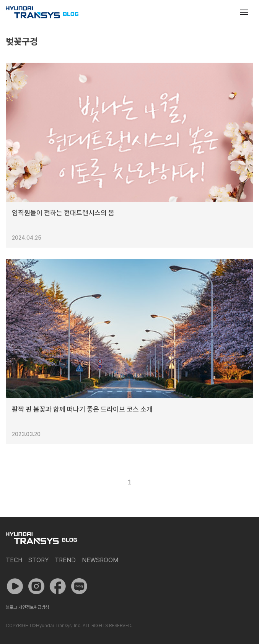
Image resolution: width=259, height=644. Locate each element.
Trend (65, 560)
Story (38, 560)
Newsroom (100, 560)
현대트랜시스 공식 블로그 (42, 12)
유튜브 (15, 586)
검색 (226, 12)
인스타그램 (36, 586)
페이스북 (58, 586)
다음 (147, 482)
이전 (112, 482)
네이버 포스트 (79, 586)
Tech (14, 560)
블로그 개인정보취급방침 (27, 607)
